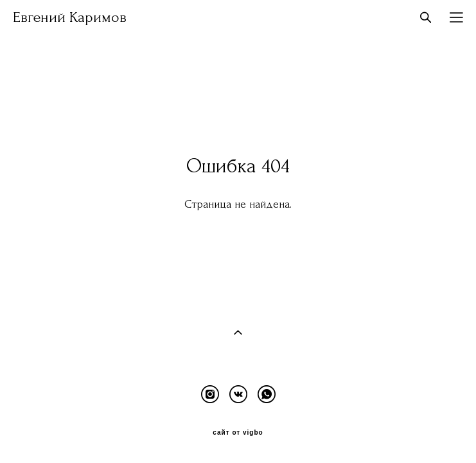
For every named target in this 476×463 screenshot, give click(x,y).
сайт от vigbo (238, 431)
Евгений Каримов (70, 17)
